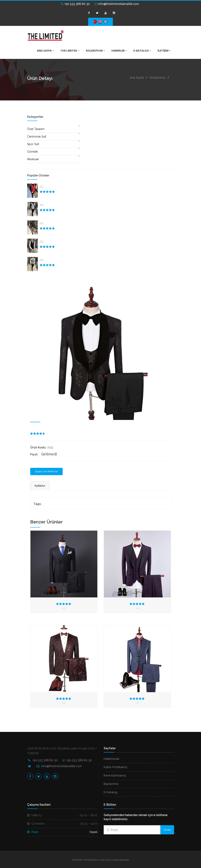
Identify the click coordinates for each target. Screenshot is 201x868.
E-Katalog (110, 792)
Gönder (167, 830)
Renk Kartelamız (115, 775)
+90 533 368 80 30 (76, 4)
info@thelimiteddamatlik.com (117, 4)
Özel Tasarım (36, 129)
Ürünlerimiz (157, 78)
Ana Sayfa (137, 78)
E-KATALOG (142, 51)
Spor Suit (33, 144)
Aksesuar (33, 159)
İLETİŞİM (164, 51)
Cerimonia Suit (37, 137)
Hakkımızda (111, 759)
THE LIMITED (70, 51)
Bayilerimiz (111, 784)
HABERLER (119, 51)
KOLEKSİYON (95, 51)
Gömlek (32, 152)
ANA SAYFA (45, 51)
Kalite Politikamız (115, 767)
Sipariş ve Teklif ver (46, 471)
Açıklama (40, 486)
